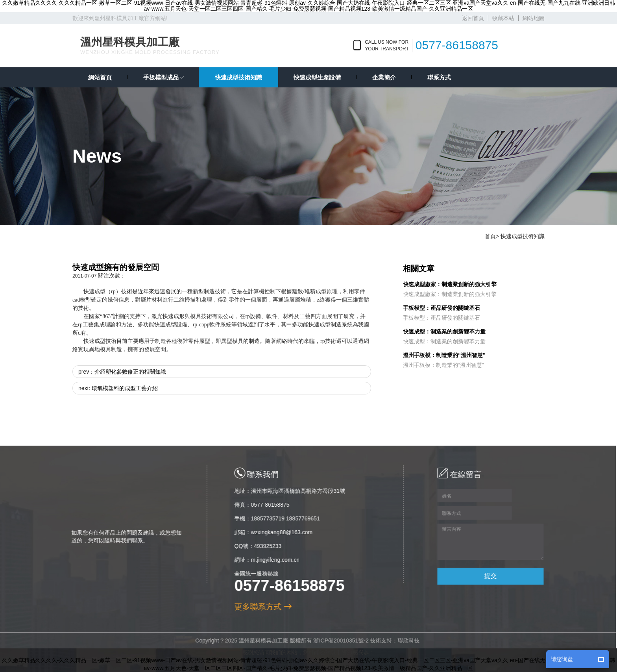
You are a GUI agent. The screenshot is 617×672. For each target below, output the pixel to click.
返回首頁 (473, 18)
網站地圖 (534, 18)
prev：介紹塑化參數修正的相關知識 (122, 372)
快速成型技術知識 (523, 236)
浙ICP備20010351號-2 (338, 641)
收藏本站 (503, 18)
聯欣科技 (406, 641)
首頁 (490, 236)
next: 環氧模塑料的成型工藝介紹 (118, 388)
